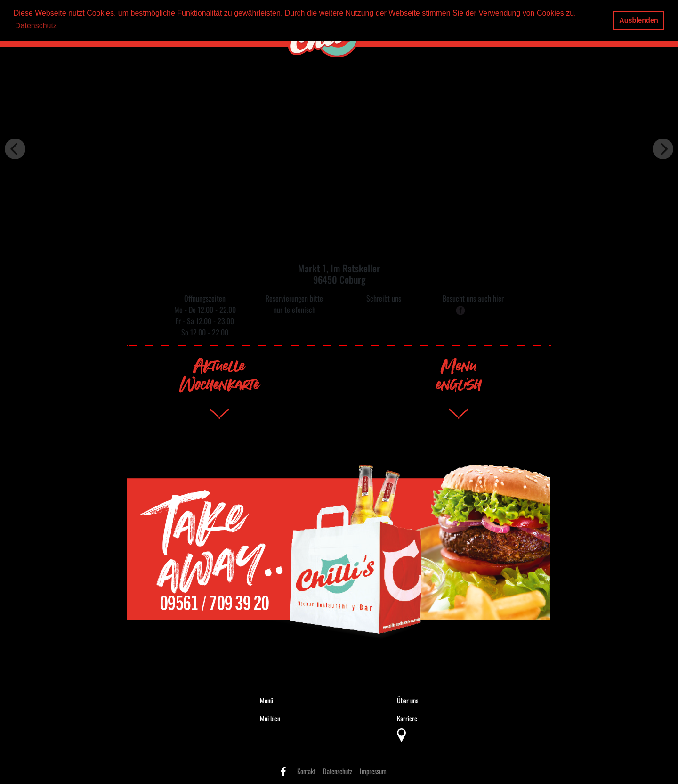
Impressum (373, 771)
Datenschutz (338, 771)
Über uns (408, 700)
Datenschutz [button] (36, 26)
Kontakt (306, 771)
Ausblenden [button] (638, 20)
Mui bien (270, 718)
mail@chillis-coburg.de (384, 310)
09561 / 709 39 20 (294, 321)
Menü (266, 700)
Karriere (407, 718)
